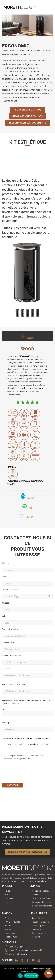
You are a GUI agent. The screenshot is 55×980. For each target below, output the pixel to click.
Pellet (7, 891)
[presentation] (22, 772)
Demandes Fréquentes (42, 906)
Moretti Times (11, 937)
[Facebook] (27, 960)
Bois (6, 895)
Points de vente (39, 933)
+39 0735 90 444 (14, 947)
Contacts (36, 937)
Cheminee (9, 898)
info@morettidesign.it (16, 954)
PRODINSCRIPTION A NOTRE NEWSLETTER (27, 852)
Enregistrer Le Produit (42, 902)
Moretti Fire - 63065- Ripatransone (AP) (24, 950)
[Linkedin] (15, 960)
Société (8, 918)
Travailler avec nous (41, 922)
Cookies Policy (31, 976)
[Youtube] (32, 960)
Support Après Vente (41, 898)
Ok (20, 976)
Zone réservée (38, 918)
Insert (7, 902)
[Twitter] (21, 960)
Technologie (10, 933)
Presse (8, 929)
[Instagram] (38, 960)
